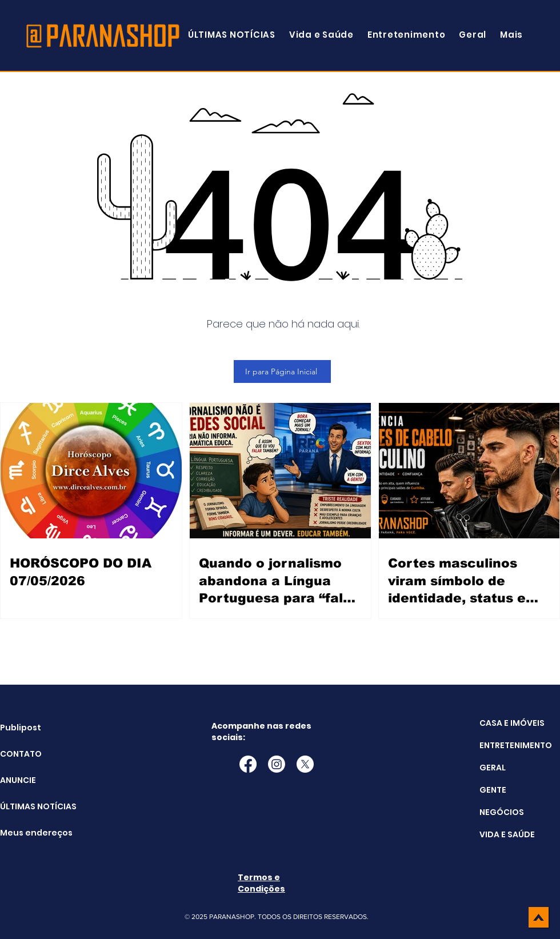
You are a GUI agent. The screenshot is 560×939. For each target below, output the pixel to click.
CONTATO (21, 754)
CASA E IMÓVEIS (512, 723)
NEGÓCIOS (502, 812)
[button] (511, 35)
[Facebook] (248, 764)
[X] (305, 764)
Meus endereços (29, 833)
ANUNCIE (18, 780)
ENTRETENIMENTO (516, 745)
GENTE (493, 790)
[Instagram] (277, 764)
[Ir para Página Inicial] (282, 371)
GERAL (493, 768)
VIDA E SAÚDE (507, 834)
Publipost (21, 728)
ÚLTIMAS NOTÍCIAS (29, 806)
